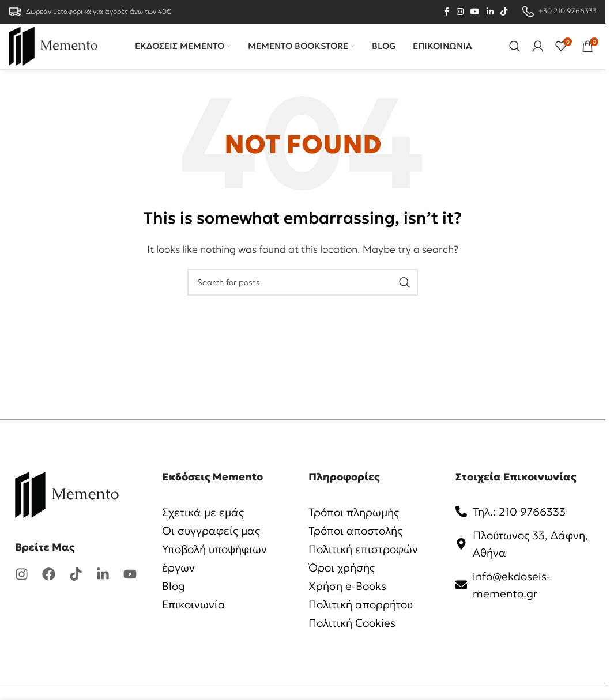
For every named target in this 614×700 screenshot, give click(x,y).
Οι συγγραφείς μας (214, 546)
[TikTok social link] (504, 12)
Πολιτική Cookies (355, 638)
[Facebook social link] (446, 12)
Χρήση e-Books (350, 601)
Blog (174, 601)
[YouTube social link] (475, 12)
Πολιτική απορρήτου (363, 620)
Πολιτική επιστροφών (366, 565)
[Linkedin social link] (490, 12)
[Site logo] (61, 53)
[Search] (515, 54)
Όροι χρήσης (344, 583)
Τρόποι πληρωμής (357, 528)
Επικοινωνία (195, 620)
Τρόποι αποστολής (359, 546)
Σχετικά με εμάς (204, 528)
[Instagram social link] (460, 12)
